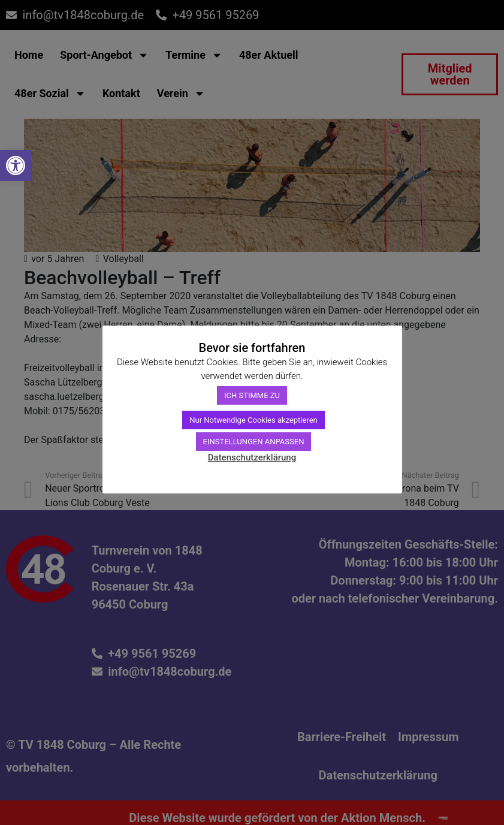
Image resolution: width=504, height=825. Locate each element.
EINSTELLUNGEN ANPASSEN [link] (254, 442)
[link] (16, 165)
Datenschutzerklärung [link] (252, 457)
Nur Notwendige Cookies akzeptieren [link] (253, 420)
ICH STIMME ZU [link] (252, 395)
